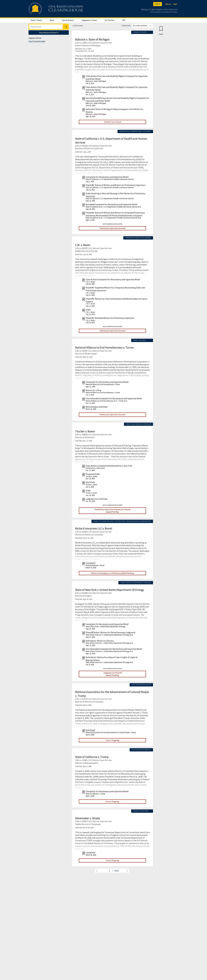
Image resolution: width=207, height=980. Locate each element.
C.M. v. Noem (83, 245)
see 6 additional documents (112, 668)
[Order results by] (142, 26)
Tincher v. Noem (85, 431)
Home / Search (36, 20)
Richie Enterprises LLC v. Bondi (94, 528)
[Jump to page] (105, 871)
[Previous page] (97, 871)
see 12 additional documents (112, 505)
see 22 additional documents (112, 326)
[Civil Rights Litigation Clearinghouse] (48, 9)
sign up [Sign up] (168, 4)
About (52, 20)
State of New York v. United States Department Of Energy (110, 590)
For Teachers (110, 20)
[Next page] (127, 871)
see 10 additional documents (112, 224)
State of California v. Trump (92, 757)
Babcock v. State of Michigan (92, 39)
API (124, 20)
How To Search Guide (37, 41)
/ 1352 (115, 871)
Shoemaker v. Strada (88, 818)
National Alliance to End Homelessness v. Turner (105, 347)
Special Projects (68, 20)
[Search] (46, 27)
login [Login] (175, 4)
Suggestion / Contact (89, 20)
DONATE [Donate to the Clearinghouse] (158, 4)
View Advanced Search (49, 32)
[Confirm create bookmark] (161, 31)
